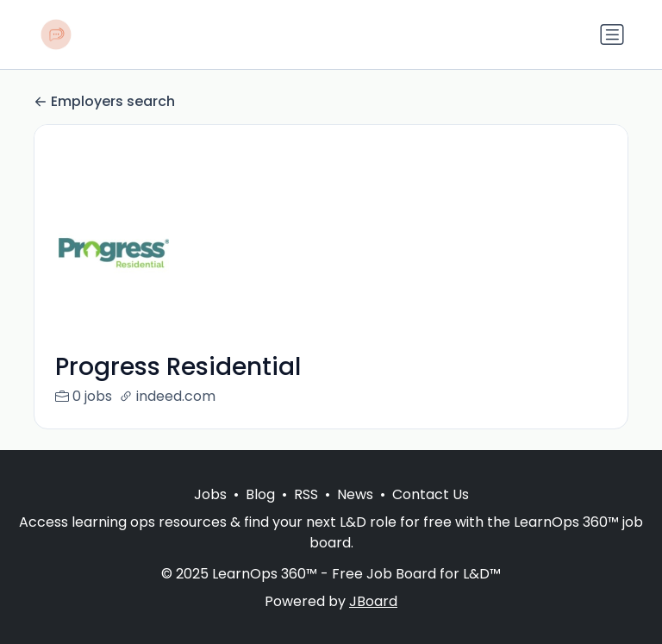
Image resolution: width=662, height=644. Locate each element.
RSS (306, 515)
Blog (260, 515)
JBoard (373, 622)
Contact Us (431, 515)
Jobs (210, 515)
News (355, 515)
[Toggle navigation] (612, 34)
